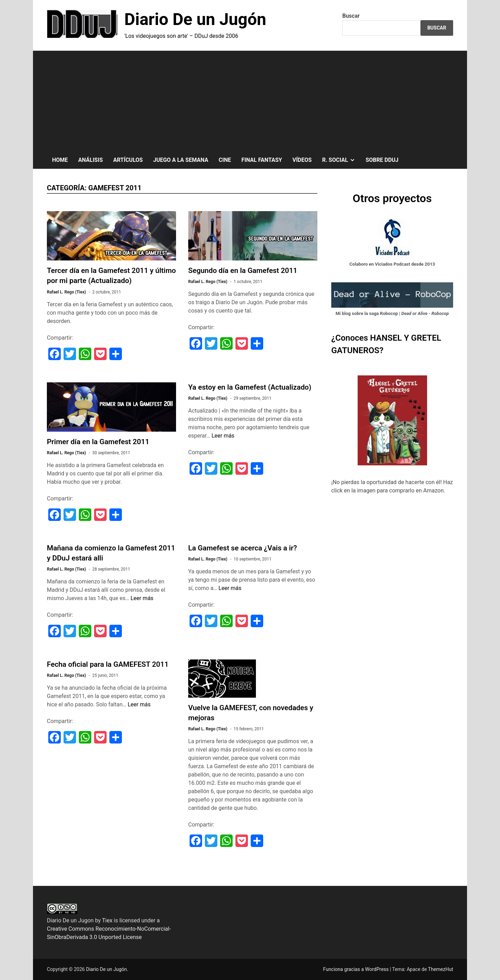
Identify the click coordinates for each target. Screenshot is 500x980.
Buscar (351, 16)
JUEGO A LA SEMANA (181, 160)
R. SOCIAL (341, 160)
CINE (225, 160)
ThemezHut (441, 969)
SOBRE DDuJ (382, 160)
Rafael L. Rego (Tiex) (66, 292)
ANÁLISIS (90, 160)
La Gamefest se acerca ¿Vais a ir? (243, 548)
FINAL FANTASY (262, 160)
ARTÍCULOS (128, 160)
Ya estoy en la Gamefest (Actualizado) (250, 387)
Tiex (107, 920)
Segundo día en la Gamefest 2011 (243, 271)
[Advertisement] (250, 99)
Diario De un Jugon (70, 920)
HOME (60, 160)
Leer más (223, 436)
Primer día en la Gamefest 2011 (98, 442)
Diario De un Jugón (195, 19)
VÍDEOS (302, 160)
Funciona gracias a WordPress (357, 969)
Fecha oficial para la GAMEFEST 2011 (108, 664)
